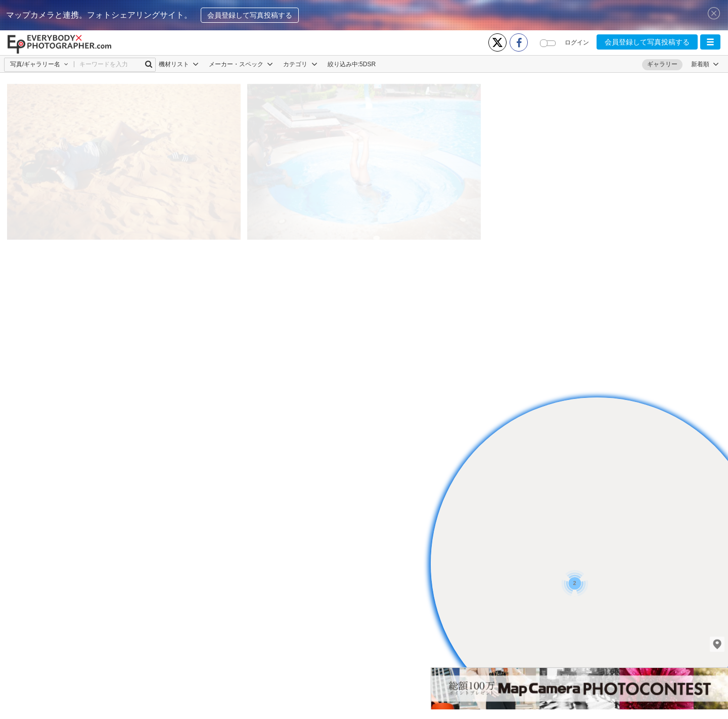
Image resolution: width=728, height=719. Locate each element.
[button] (710, 42)
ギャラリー (662, 64)
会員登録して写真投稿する (250, 15)
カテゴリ (300, 64)
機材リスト (179, 64)
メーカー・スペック (241, 64)
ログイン (577, 42)
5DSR (368, 64)
